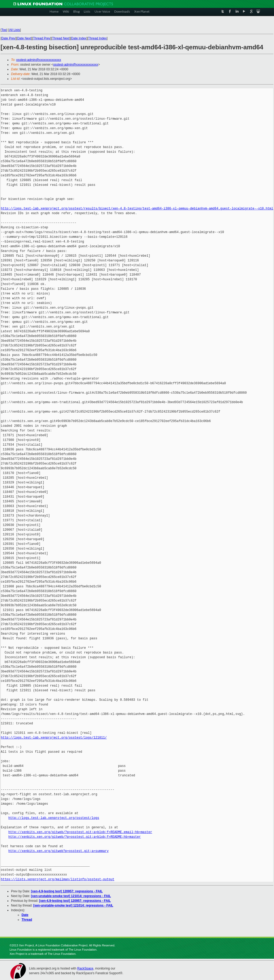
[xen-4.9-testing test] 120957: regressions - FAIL (67, 891)
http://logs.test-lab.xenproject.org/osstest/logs (54, 818)
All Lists (15, 30)
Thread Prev (42, 38)
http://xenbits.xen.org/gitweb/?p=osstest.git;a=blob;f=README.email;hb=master (80, 832)
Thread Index (98, 38)
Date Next (24, 38)
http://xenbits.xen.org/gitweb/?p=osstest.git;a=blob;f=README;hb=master (75, 837)
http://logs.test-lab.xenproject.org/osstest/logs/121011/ (54, 738)
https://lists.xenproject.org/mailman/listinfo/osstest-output (58, 879)
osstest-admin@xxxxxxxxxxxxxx (39, 60)
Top (4, 30)
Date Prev (8, 38)
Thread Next (61, 38)
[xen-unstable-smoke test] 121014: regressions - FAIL (71, 896)
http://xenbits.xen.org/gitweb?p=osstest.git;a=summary (59, 851)
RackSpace (85, 968)
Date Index (79, 38)
